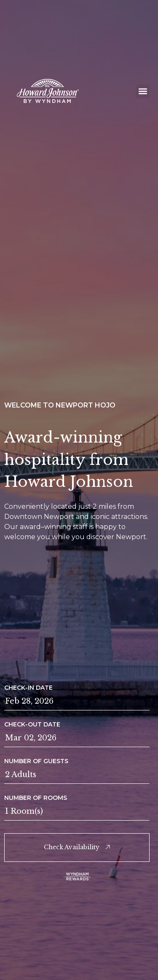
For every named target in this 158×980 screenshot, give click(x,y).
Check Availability (77, 847)
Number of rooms (36, 798)
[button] (143, 91)
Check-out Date (32, 724)
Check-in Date (28, 688)
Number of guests (36, 761)
